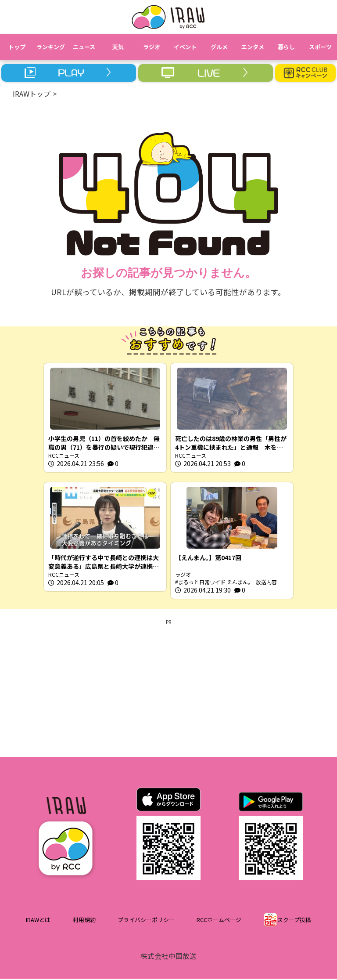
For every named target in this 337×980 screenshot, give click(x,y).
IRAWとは (38, 921)
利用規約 (84, 921)
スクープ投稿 (294, 921)
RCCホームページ (219, 921)
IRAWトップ (32, 94)
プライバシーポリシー (146, 921)
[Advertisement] (168, 688)
